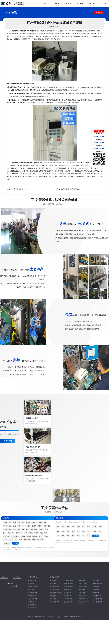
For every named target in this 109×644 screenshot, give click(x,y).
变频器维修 (31, 584)
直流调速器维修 (33, 593)
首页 (45, 4)
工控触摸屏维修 (33, 599)
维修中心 (68, 4)
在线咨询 (12, 586)
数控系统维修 (32, 581)
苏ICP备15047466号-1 (75, 617)
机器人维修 (31, 590)
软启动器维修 (32, 605)
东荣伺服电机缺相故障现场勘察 (71, 189)
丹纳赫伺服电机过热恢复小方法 (21, 189)
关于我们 (57, 4)
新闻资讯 (92, 4)
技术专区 (80, 4)
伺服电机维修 (32, 596)
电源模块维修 (32, 608)
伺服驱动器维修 (33, 587)
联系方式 (17, 577)
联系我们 (103, 4)
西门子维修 (31, 602)
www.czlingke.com (59, 617)
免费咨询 (8, 441)
